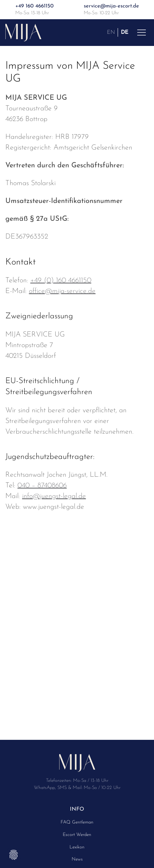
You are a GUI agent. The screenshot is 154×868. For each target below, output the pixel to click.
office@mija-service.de (62, 291)
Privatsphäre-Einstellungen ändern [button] (13, 855)
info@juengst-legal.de (54, 496)
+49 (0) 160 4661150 (61, 281)
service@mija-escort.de (111, 6)
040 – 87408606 (42, 486)
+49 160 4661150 (34, 6)
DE (125, 32)
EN (111, 32)
